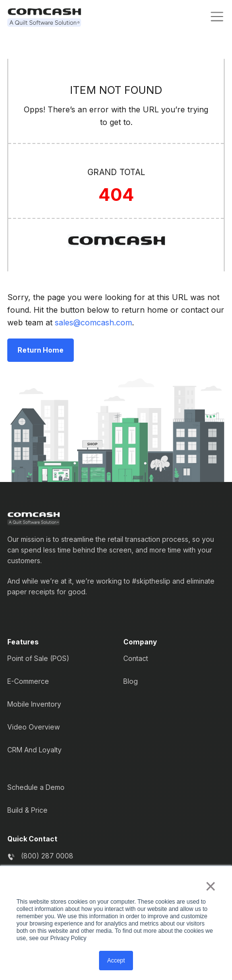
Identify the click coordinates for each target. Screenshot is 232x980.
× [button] (210, 886)
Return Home (41, 350)
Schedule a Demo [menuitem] (36, 787)
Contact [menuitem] (136, 658)
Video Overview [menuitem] (33, 727)
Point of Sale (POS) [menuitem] (38, 658)
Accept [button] (116, 961)
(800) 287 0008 (47, 856)
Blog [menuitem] (131, 681)
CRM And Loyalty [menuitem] (34, 750)
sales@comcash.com (93, 322)
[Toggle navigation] (217, 17)
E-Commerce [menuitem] (28, 681)
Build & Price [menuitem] (27, 810)
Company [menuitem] (140, 642)
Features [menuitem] (23, 642)
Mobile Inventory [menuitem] (34, 704)
